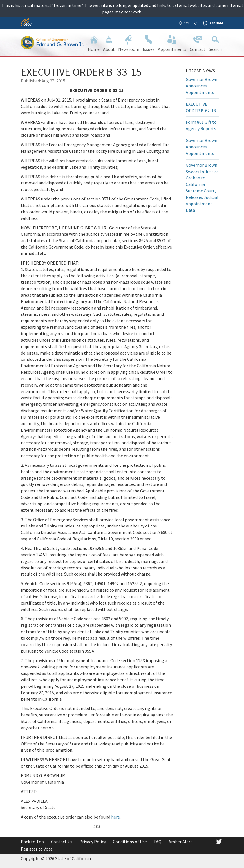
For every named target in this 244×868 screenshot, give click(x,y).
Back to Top (32, 842)
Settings (188, 23)
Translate (213, 23)
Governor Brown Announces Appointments (202, 86)
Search (215, 43)
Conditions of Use (130, 842)
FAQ (158, 842)
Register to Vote (37, 849)
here (116, 817)
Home (94, 43)
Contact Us (62, 842)
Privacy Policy (93, 842)
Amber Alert (180, 842)
